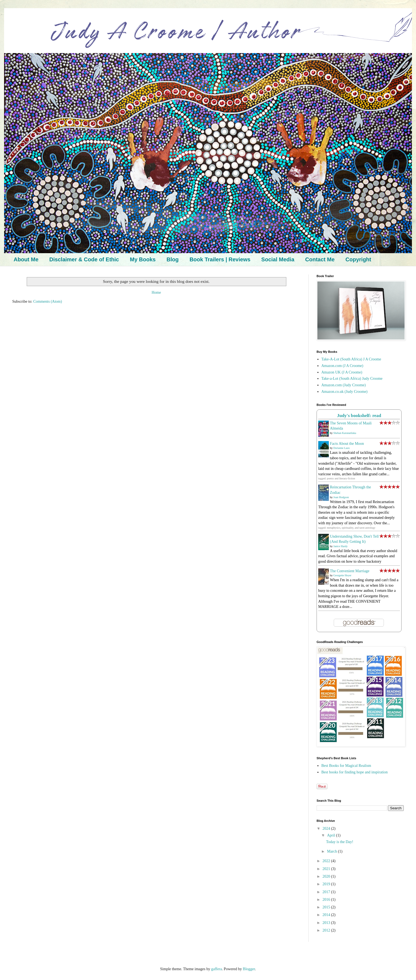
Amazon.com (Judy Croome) (344, 385)
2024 (327, 829)
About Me (26, 259)
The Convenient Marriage (350, 571)
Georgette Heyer (342, 575)
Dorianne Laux (342, 448)
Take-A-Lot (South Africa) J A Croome (351, 359)
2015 (327, 907)
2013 (327, 923)
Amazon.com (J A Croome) (342, 366)
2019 (327, 884)
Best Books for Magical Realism (346, 766)
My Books (143, 259)
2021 (327, 869)
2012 (327, 930)
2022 (327, 861)
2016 (327, 900)
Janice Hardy (341, 546)
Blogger (249, 969)
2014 (327, 915)
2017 (327, 892)
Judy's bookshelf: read (359, 416)
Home (156, 293)
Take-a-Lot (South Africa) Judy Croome (352, 379)
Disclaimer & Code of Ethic (84, 259)
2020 (327, 876)
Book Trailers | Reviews (220, 259)
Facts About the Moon (347, 444)
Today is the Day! (340, 842)
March (332, 851)
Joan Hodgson (341, 497)
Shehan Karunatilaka (345, 433)
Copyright (358, 259)
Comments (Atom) (48, 301)
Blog (172, 259)
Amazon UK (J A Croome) (342, 372)
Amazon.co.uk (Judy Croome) (345, 392)
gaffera (216, 969)
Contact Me (320, 259)
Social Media (278, 259)
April (331, 835)
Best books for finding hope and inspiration (355, 772)
